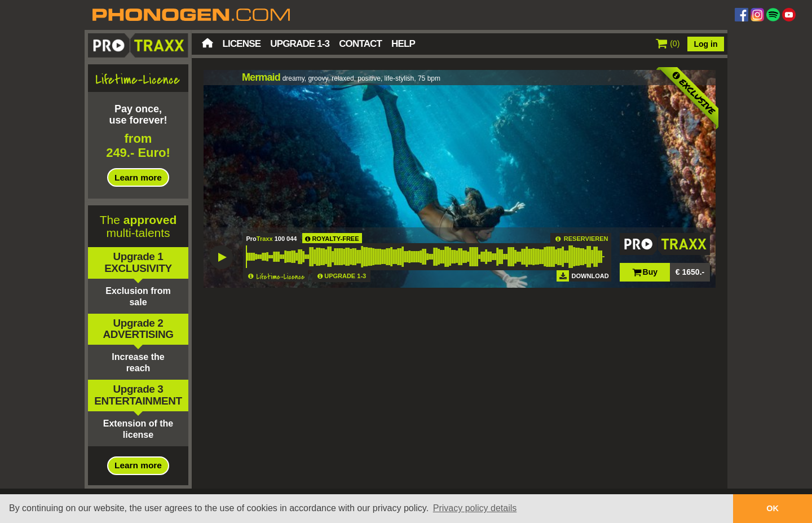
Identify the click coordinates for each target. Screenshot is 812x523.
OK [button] (773, 508)
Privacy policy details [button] (475, 508)
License (242, 44)
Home (208, 43)
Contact (360, 44)
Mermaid (261, 77)
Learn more (138, 177)
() (668, 43)
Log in (706, 44)
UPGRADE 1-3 (345, 276)
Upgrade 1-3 (300, 44)
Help (403, 44)
